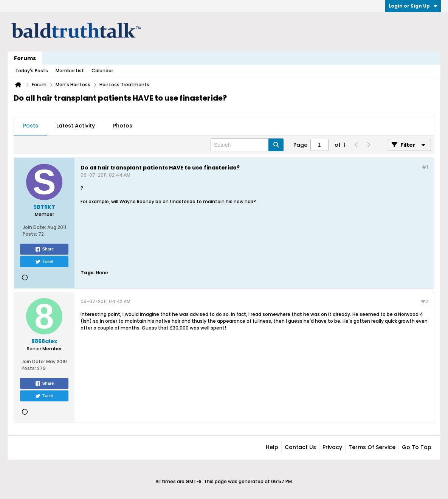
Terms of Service (372, 447)
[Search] (247, 145)
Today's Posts (32, 71)
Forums (25, 58)
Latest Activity (76, 126)
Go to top (417, 447)
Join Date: (34, 227)
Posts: (30, 234)
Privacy (332, 447)
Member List (70, 71)
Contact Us (300, 447)
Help (272, 447)
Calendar (102, 71)
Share (44, 249)
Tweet (44, 262)
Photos (123, 126)
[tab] (31, 126)
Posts (31, 126)
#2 (424, 301)
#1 (425, 167)
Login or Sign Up (413, 6)
